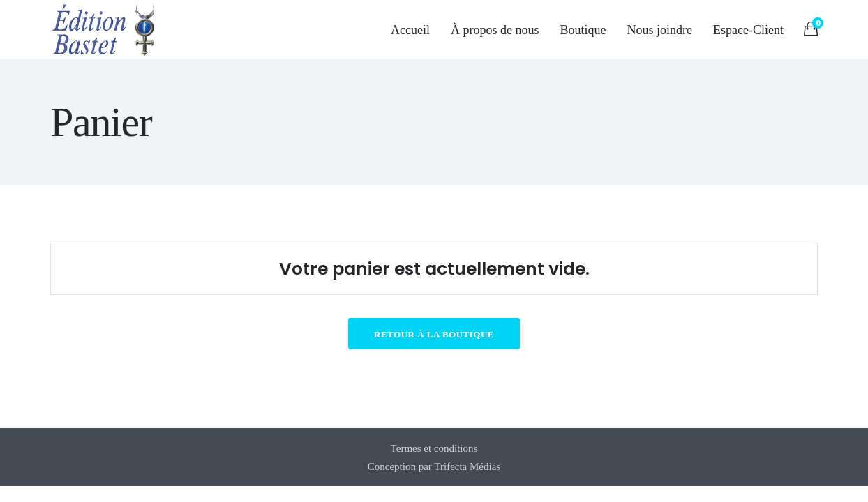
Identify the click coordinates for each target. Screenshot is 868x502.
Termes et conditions (434, 448)
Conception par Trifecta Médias (434, 466)
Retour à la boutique (434, 334)
